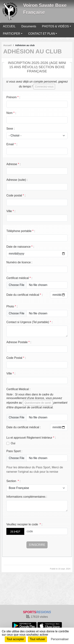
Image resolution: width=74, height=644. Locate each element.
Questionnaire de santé (38, 403)
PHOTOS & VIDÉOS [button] (55, 26)
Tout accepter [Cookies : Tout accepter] (15, 639)
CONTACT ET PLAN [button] (42, 34)
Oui (13, 443)
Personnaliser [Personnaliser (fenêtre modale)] (60, 639)
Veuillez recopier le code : (24, 524)
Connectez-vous (44, 87)
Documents (29, 26)
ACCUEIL (9, 26)
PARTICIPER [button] (12, 34)
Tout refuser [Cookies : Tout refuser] (37, 639)
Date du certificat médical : (25, 295)
